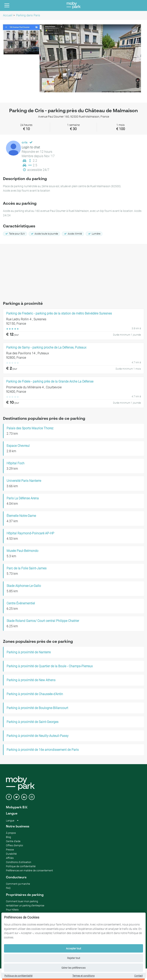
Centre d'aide (13, 841)
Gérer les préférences (73, 968)
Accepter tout (73, 948)
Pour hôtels (12, 910)
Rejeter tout (74, 958)
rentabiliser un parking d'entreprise (25, 905)
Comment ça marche (18, 884)
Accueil (8, 15)
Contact (138, 976)
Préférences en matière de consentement (29, 870)
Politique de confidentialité (18, 976)
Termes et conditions (83, 976)
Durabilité (11, 854)
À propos (11, 833)
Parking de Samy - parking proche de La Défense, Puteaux (46, 348)
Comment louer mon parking (22, 901)
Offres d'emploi (15, 845)
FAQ (8, 888)
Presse (10, 850)
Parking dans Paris (28, 15)
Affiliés (10, 858)
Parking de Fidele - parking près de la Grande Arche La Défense (50, 382)
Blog (8, 837)
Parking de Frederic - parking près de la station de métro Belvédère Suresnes (59, 314)
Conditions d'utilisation (19, 862)
